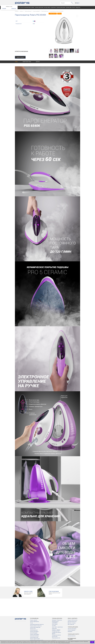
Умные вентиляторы (34, 636)
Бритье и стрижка (72, 623)
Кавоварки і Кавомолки (57, 620)
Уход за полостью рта (73, 620)
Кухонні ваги (55, 636)
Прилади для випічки (56, 635)
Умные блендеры (34, 633)
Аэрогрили (54, 628)
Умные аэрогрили (34, 630)
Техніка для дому (73, 627)
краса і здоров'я (73, 618)
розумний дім (34, 618)
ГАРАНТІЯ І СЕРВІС (28, 591)
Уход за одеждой (71, 630)
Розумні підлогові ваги (35, 639)
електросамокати (72, 636)
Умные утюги (33, 629)
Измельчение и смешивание (55, 622)
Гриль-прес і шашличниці (57, 627)
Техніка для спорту (73, 634)
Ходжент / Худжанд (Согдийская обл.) (56, 630)
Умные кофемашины (34, 622)
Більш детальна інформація (64, 643)
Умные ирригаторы (34, 637)
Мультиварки (55, 624)
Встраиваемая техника (72, 639)
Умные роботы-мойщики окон (37, 640)
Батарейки (70, 632)
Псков (31, 623)
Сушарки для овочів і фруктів (56, 633)
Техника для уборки (72, 629)
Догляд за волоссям (72, 622)
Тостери (54, 626)
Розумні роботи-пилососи (36, 626)
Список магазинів (54, 591)
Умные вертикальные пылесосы (37, 624)
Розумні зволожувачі (34, 634)
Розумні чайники (34, 620)
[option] (64, 30)
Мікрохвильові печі (56, 638)
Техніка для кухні (57, 618)
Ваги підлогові (71, 624)
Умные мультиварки (34, 632)
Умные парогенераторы (35, 627)
